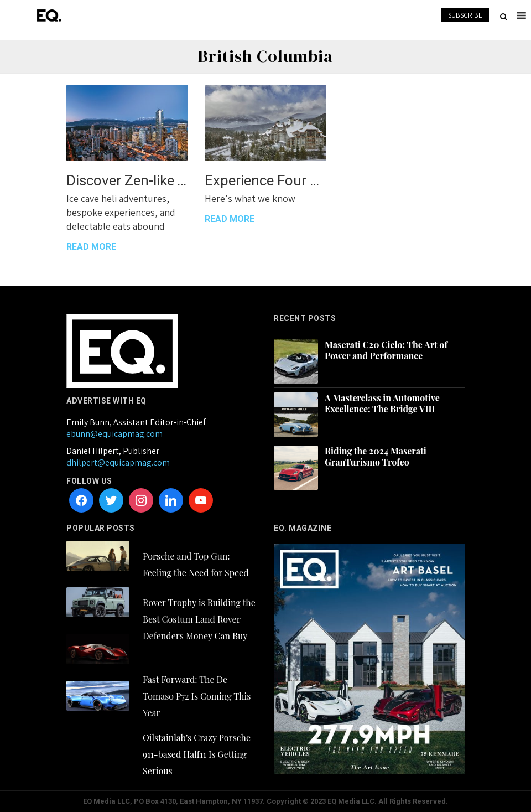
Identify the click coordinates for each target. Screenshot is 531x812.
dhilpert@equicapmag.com (118, 462)
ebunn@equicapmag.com (114, 434)
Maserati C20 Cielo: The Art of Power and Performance (386, 350)
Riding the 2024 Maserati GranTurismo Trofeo (376, 457)
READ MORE (91, 247)
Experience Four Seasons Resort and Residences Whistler (265, 180)
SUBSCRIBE (465, 15)
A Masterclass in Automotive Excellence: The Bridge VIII (382, 404)
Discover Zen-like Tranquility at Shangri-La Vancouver (127, 180)
